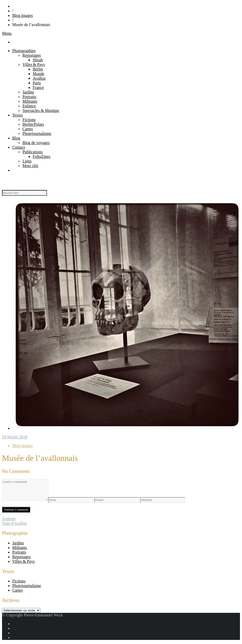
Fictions (29, 120)
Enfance (29, 106)
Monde (38, 74)
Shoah (38, 60)
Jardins (28, 92)
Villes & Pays (34, 65)
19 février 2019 (15, 437)
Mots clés (30, 166)
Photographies (24, 51)
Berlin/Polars (33, 124)
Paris (37, 83)
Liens (27, 161)
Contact (19, 147)
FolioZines (41, 156)
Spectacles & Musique (41, 110)
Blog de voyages (36, 143)
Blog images (22, 15)
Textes (18, 115)
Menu (7, 33)
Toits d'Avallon (14, 523)
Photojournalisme (37, 133)
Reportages (32, 55)
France (38, 87)
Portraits (29, 97)
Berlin (38, 69)
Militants (30, 101)
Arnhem (9, 519)
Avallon (39, 78)
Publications (33, 152)
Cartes (28, 129)
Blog (16, 138)
